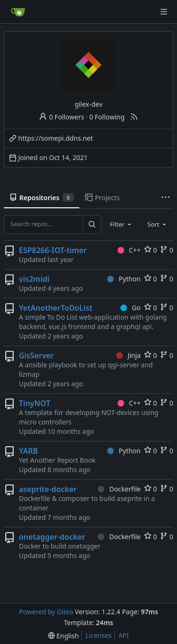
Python (124, 279)
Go (131, 308)
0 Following (107, 117)
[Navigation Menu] (164, 12)
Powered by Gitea (46, 612)
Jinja (128, 355)
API (124, 635)
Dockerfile (119, 489)
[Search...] (92, 224)
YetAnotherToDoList (56, 308)
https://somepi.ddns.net (56, 138)
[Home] (18, 12)
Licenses (99, 635)
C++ (129, 250)
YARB (28, 451)
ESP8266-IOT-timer (53, 250)
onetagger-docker (52, 537)
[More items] (166, 198)
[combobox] (121, 224)
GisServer (36, 356)
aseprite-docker (48, 489)
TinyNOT (35, 403)
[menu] (63, 636)
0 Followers (61, 117)
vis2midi (34, 279)
